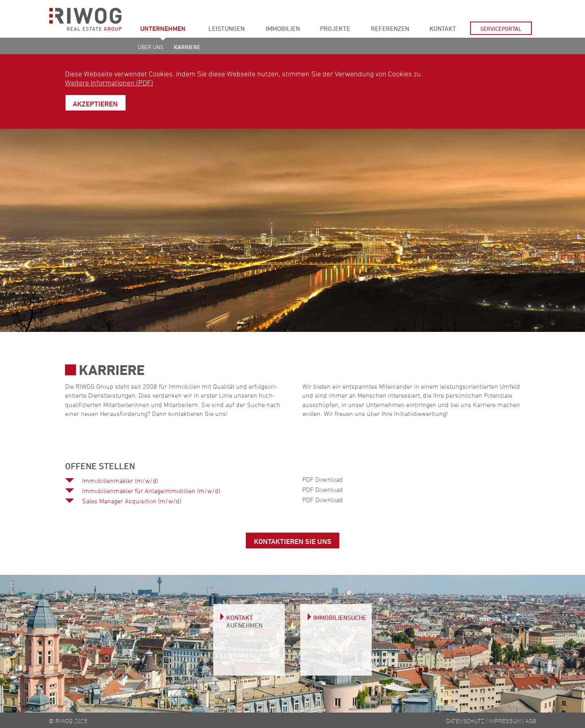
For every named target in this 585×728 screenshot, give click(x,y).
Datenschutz (465, 721)
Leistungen (226, 28)
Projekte (335, 28)
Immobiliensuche (340, 617)
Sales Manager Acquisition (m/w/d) (132, 501)
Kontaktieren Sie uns (293, 541)
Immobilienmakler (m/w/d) (120, 481)
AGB (531, 721)
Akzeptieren (95, 104)
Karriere (187, 47)
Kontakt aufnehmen (244, 621)
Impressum (505, 721)
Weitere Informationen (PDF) (109, 82)
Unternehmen (163, 28)
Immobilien (283, 28)
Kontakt (443, 28)
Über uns (151, 47)
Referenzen (390, 28)
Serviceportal (501, 29)
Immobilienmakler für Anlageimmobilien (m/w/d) (151, 491)
